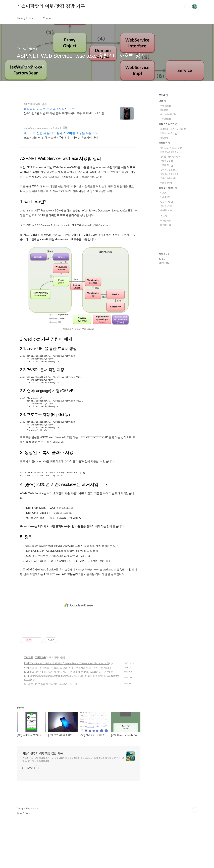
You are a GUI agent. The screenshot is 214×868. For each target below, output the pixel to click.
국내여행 (165, 106)
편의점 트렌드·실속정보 (170, 157)
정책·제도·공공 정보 (168, 170)
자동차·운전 (167, 165)
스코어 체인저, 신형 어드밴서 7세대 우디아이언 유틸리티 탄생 (61, 138)
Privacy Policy (25, 18)
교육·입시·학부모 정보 (169, 174)
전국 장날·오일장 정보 (169, 152)
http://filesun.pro (32, 104)
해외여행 (164, 110)
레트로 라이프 (166, 210)
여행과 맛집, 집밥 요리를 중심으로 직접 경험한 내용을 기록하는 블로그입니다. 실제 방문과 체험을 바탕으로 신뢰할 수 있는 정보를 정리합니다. (73, 806)
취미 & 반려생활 (168, 188)
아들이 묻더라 (166, 183)
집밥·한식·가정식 (169, 133)
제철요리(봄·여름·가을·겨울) (173, 129)
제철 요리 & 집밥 (168, 124)
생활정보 (164, 143)
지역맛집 (165, 119)
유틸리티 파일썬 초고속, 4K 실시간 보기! (51, 109)
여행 (162, 101)
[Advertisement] (79, 174)
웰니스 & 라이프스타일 (171, 148)
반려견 (163, 193)
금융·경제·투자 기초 (168, 178)
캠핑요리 (164, 138)
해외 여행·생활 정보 (168, 114)
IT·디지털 (28, 704)
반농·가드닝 (167, 202)
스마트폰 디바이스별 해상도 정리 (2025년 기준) (48, 731)
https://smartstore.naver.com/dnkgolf (42, 128)
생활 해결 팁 (167, 161)
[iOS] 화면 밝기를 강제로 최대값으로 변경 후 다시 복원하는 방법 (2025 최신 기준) (66, 714)
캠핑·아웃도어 (166, 206)
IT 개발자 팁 (40, 704)
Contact (48, 18)
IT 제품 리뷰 (166, 221)
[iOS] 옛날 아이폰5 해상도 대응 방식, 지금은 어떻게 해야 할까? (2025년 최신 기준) (67, 719)
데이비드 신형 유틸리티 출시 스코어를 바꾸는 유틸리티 (61, 133)
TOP (195, 857)
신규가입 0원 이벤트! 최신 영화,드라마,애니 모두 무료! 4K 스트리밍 (64, 113)
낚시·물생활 (165, 197)
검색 (187, 7)
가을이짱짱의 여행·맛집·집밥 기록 (51, 7)
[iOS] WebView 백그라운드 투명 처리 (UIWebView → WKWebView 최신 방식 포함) (67, 710)
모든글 (163, 95)
